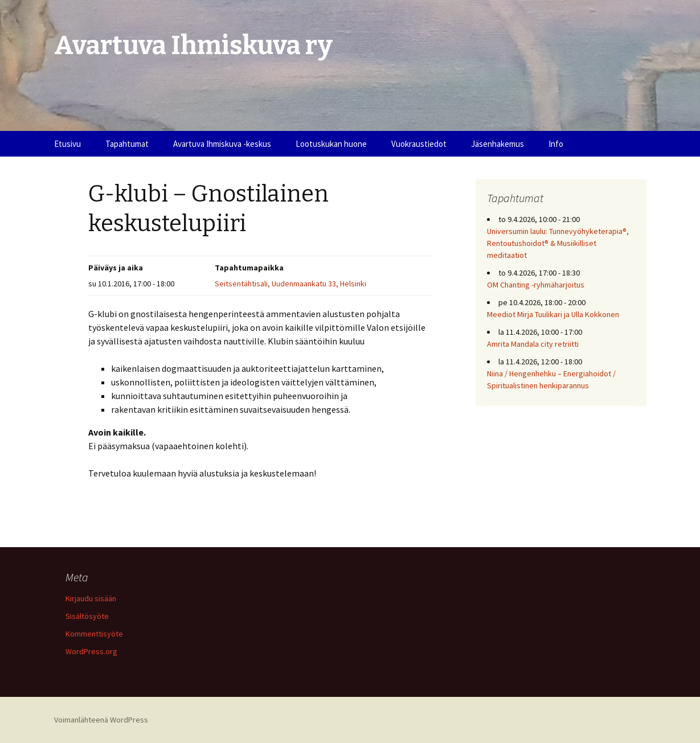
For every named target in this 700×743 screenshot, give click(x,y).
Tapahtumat (127, 144)
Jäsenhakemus (498, 144)
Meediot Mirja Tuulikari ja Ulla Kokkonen (553, 314)
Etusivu (67, 144)
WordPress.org (91, 651)
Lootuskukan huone (331, 144)
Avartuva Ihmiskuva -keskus (222, 144)
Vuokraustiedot (419, 144)
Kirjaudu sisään (91, 598)
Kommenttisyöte (94, 634)
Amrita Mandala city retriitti (533, 344)
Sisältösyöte (87, 616)
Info (556, 144)
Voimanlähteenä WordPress (101, 720)
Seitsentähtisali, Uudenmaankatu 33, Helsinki (290, 284)
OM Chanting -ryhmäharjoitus (536, 285)
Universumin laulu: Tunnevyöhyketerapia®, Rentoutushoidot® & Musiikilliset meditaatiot (558, 243)
